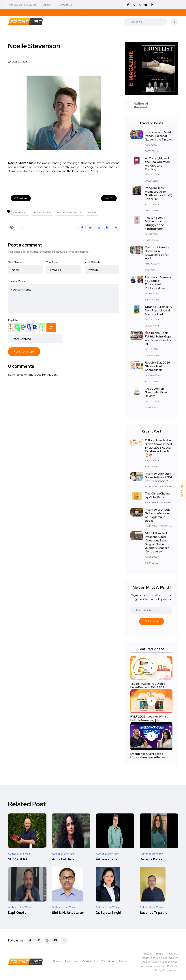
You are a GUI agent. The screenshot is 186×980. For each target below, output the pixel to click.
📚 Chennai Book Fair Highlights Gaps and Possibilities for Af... (158, 339)
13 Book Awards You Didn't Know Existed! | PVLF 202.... (148, 686)
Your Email (52, 262)
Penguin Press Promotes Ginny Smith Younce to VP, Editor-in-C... (158, 194)
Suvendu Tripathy (154, 913)
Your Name (15, 262)
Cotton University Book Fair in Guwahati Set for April (157, 253)
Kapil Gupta (17, 913)
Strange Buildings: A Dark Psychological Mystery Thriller (158, 311)
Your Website (93, 262)
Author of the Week (20, 854)
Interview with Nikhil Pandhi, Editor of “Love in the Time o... (159, 136)
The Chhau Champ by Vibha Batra (157, 496)
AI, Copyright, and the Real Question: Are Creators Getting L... (158, 164)
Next (109, 198)
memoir (92, 213)
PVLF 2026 (182, 490)
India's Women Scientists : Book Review (156, 393)
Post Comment (24, 352)
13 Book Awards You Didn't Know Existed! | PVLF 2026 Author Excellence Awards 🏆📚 (159, 448)
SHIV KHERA (18, 860)
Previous (21, 198)
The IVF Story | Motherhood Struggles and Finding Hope (155, 224)
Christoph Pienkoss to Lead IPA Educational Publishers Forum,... (158, 283)
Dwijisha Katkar (152, 860)
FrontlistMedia (20, 213)
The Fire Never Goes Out (70, 213)
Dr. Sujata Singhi (108, 913)
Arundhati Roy (63, 860)
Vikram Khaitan (108, 860)
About (47, 5)
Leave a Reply (16, 281)
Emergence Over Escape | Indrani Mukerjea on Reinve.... (149, 756)
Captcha (13, 320)
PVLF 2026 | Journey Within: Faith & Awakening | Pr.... (149, 719)
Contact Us (65, 5)
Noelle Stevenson (42, 213)
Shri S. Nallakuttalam (68, 913)
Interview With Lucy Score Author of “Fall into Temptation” (159, 478)
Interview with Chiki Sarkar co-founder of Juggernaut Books (158, 516)
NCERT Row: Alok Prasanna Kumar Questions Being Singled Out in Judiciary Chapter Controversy (157, 543)
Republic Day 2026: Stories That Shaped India (158, 367)
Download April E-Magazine (93, 13)
